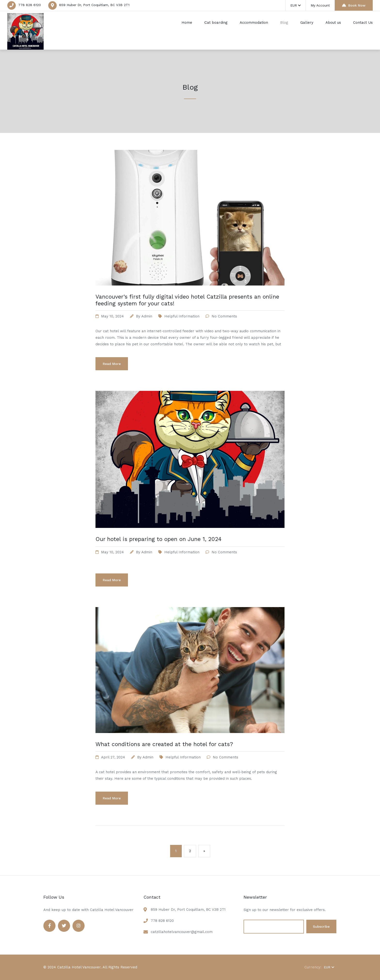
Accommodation (254, 23)
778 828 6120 (30, 5)
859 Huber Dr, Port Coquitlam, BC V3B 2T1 (94, 5)
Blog (284, 23)
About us (333, 23)
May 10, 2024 (112, 316)
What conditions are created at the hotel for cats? (164, 744)
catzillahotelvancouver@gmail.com (182, 932)
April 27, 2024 (113, 757)
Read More (112, 364)
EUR (296, 5)
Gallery (307, 23)
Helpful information (182, 316)
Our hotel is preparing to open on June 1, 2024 (158, 539)
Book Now (354, 5)
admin (147, 316)
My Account (320, 5)
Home (187, 23)
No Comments (224, 316)
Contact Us (363, 23)
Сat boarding (216, 23)
